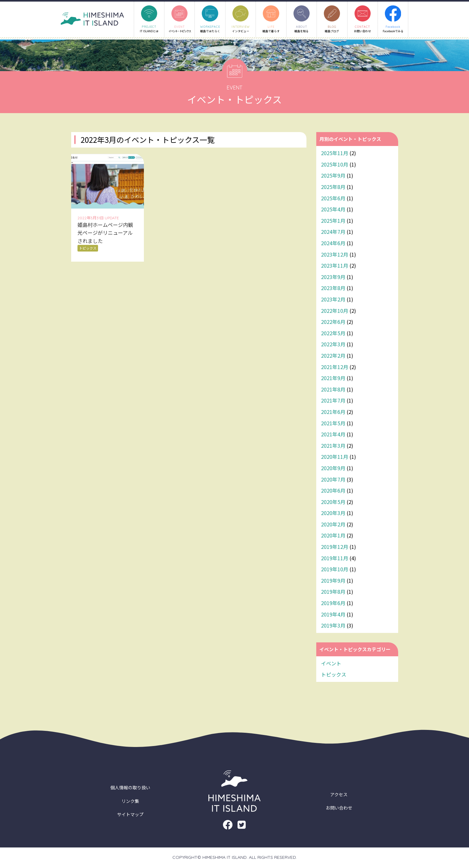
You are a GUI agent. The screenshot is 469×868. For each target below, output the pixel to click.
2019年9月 (333, 581)
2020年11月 (335, 458)
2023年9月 (333, 277)
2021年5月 (333, 424)
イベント (331, 664)
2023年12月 (335, 255)
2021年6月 (333, 413)
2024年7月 (333, 233)
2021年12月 (335, 367)
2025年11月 (335, 154)
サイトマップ (130, 815)
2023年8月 (333, 289)
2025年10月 (335, 165)
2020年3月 (333, 514)
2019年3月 (333, 626)
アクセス (339, 795)
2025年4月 (333, 210)
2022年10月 (335, 311)
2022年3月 (333, 345)
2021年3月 (333, 446)
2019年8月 (333, 592)
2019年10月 (335, 570)
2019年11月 (335, 559)
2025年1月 (333, 221)
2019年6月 (333, 604)
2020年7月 (333, 480)
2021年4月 (333, 435)
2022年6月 (333, 323)
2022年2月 (333, 356)
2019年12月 (335, 548)
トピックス (334, 675)
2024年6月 (333, 244)
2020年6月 (333, 491)
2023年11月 (335, 266)
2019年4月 (333, 615)
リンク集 (130, 802)
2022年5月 (333, 334)
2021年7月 (333, 401)
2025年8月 (333, 188)
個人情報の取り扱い (130, 788)
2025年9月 (333, 176)
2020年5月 (333, 502)
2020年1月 (333, 536)
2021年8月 (333, 390)
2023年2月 (333, 300)
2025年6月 (333, 199)
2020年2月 (333, 525)
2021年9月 (333, 379)
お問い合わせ (339, 809)
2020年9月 (333, 469)
